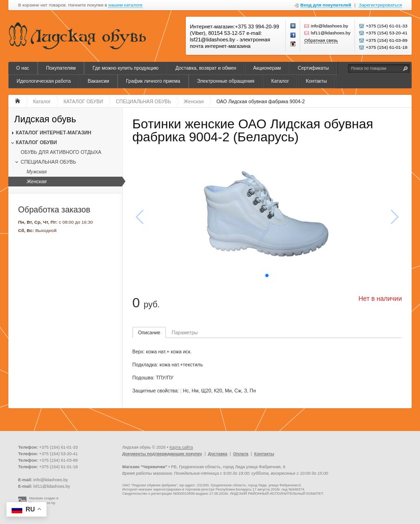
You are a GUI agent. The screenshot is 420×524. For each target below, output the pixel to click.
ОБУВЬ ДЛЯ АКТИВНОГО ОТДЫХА (61, 152)
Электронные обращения (226, 81)
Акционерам (267, 68)
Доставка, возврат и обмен (206, 68)
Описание (149, 332)
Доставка (218, 454)
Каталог (280, 81)
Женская (36, 181)
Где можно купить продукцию (125, 68)
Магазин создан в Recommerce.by (44, 501)
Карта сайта (181, 447)
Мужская (36, 172)
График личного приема (153, 81)
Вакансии (98, 81)
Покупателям (61, 68)
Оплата (241, 454)
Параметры (185, 332)
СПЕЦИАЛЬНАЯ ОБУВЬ (49, 162)
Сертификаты (313, 68)
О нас (23, 68)
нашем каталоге (125, 5)
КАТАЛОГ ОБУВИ (36, 142)
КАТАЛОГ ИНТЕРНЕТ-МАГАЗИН (53, 133)
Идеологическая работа (44, 81)
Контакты (316, 81)
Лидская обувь (45, 119)
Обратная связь (321, 40)
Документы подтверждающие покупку (162, 454)
